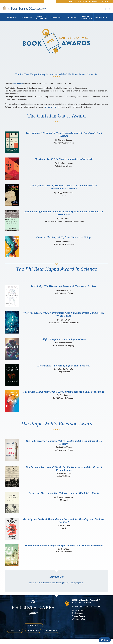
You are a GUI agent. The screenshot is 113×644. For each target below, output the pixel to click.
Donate (72, 2)
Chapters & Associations (42, 17)
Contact (93, 2)
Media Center (101, 17)
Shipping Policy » (79, 624)
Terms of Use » (78, 616)
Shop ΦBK (83, 2)
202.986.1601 (96, 612)
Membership (27, 17)
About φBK (12, 17)
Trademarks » (78, 619)
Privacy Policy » (79, 621)
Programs (71, 17)
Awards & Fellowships (86, 17)
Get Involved (56, 17)
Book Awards (18, 89)
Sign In (105, 2)
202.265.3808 (81, 612)
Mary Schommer (50, 112)
